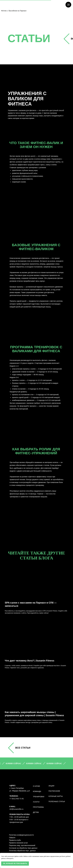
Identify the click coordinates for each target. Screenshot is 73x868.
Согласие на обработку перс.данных (23, 848)
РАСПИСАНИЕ (54, 791)
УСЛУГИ (36, 802)
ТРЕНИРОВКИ (39, 797)
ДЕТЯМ (36, 812)
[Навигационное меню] (68, 5)
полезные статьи (57, 801)
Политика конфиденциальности (21, 835)
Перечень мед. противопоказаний (22, 845)
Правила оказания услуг (18, 843)
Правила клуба (15, 840)
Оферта (12, 838)
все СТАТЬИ (23, 748)
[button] (15, 763)
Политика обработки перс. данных (22, 851)
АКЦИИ (51, 786)
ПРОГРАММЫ (38, 807)
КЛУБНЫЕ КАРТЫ (56, 796)
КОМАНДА (37, 791)
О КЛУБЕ (36, 786)
